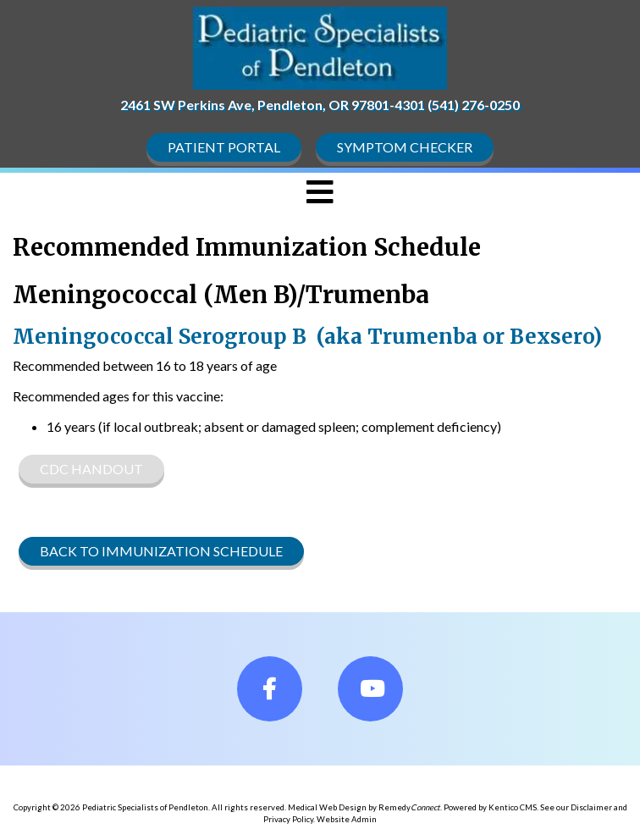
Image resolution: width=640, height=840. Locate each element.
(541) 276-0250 (474, 105)
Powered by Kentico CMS (490, 807)
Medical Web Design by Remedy (364, 807)
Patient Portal (224, 147)
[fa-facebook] (270, 689)
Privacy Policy (288, 819)
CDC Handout (91, 469)
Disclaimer (591, 807)
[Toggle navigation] (320, 192)
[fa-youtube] (370, 689)
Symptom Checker (405, 147)
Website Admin (347, 819)
